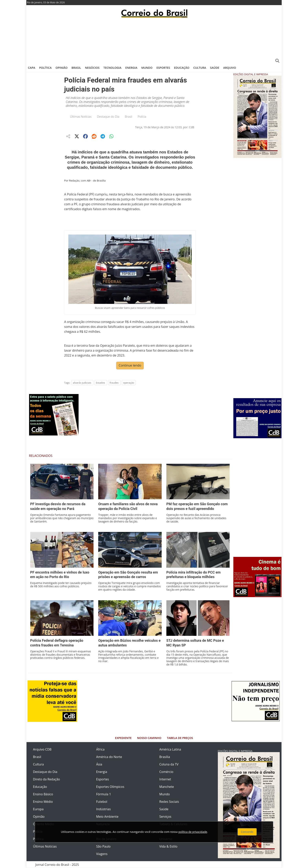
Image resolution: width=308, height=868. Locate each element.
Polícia (142, 116)
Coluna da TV (169, 764)
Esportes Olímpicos (110, 787)
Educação (182, 68)
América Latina (170, 749)
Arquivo (230, 68)
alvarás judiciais (82, 383)
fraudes (114, 383)
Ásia (99, 764)
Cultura (200, 68)
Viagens (102, 854)
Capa (32, 68)
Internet (165, 779)
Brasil (76, 68)
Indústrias (104, 809)
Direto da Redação (46, 779)
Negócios (92, 68)
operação (129, 383)
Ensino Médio (43, 802)
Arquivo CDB (42, 749)
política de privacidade (193, 832)
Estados (100, 383)
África (100, 749)
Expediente (123, 738)
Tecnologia (112, 68)
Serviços (165, 817)
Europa (38, 809)
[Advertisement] (154, 40)
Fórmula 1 (104, 794)
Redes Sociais (169, 802)
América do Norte (109, 757)
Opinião (62, 68)
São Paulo (103, 846)
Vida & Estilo (168, 846)
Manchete (167, 787)
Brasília (165, 757)
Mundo (147, 68)
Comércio (166, 772)
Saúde (215, 68)
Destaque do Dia (108, 116)
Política (45, 68)
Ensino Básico (43, 794)
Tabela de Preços (180, 738)
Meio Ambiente (107, 817)
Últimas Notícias (81, 116)
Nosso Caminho (149, 738)
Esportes (163, 68)
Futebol (102, 802)
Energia (131, 68)
